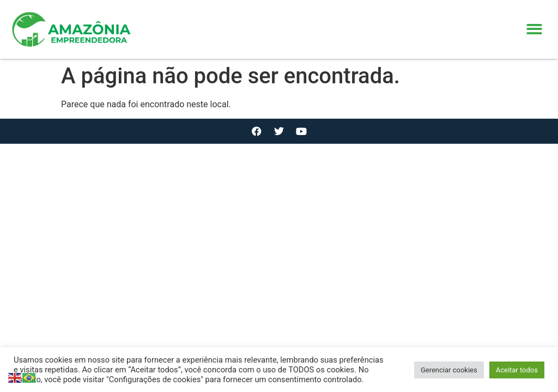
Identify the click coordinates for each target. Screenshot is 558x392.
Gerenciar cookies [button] (449, 370)
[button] (535, 30)
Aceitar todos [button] (517, 370)
